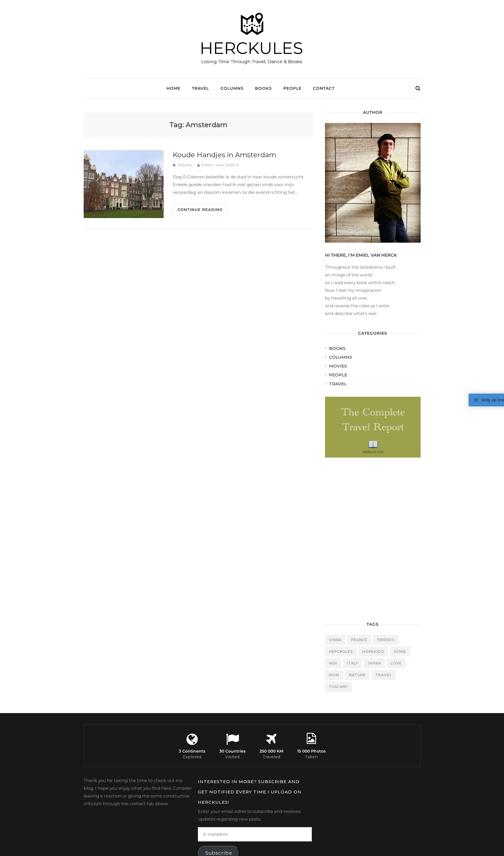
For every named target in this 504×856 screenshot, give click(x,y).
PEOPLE (292, 88)
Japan (374, 663)
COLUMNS (232, 88)
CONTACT (324, 88)
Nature (357, 675)
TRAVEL (200, 88)
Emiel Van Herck (221, 165)
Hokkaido (373, 652)
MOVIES (338, 366)
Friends (386, 640)
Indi (333, 663)
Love (396, 663)
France (359, 640)
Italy (353, 663)
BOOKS (263, 88)
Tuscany (338, 687)
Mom (334, 675)
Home (173, 88)
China (335, 640)
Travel (384, 675)
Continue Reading (200, 209)
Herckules (341, 652)
